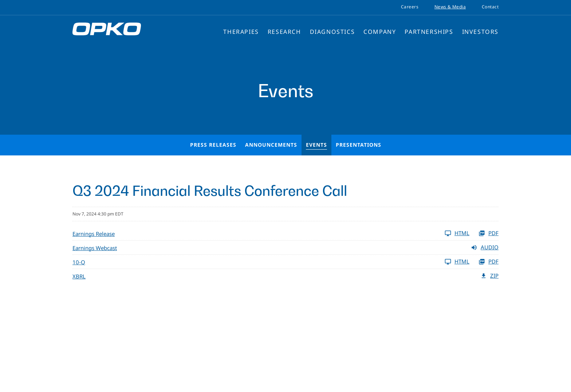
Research (284, 32)
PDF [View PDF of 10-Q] (489, 262)
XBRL (79, 276)
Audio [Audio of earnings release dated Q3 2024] (485, 248)
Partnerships (429, 32)
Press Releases (213, 145)
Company (380, 32)
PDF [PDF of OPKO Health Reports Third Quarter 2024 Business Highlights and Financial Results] (489, 233)
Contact (490, 7)
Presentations (359, 145)
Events (316, 145)
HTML (457, 233)
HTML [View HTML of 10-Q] (457, 262)
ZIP (489, 276)
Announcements (271, 145)
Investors (480, 32)
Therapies (241, 32)
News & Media (450, 7)
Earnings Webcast (95, 248)
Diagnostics (332, 32)
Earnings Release (94, 234)
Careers (410, 7)
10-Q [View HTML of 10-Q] (79, 262)
